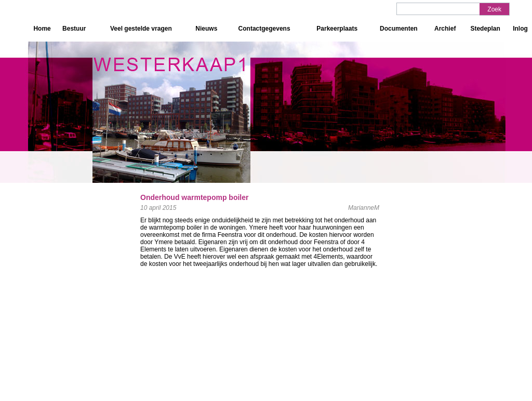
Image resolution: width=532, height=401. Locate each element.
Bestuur (74, 29)
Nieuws (206, 29)
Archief (445, 29)
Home (42, 29)
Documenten (399, 29)
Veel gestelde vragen (141, 29)
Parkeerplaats (337, 29)
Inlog (520, 29)
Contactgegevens (264, 29)
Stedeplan (485, 29)
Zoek (494, 9)
